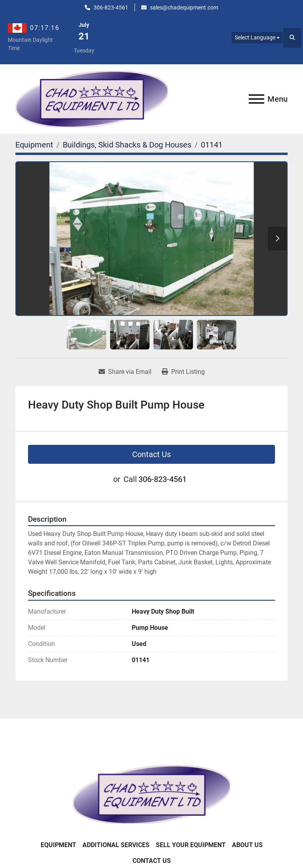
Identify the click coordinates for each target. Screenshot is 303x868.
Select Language (255, 37)
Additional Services (116, 845)
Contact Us (151, 454)
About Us (247, 845)
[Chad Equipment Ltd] (151, 794)
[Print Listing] (183, 372)
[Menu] (256, 99)
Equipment (58, 845)
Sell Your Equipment (191, 845)
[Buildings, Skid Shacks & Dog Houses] (127, 145)
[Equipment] (34, 145)
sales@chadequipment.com (184, 7)
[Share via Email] (125, 372)
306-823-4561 (111, 7)
